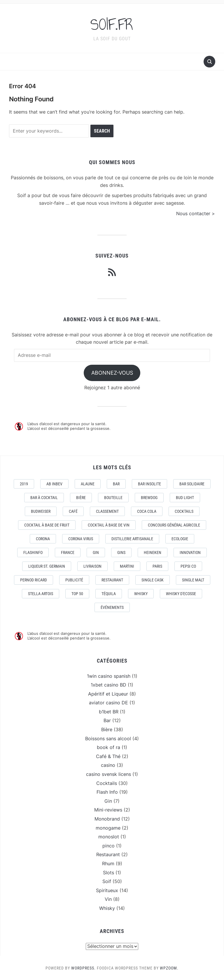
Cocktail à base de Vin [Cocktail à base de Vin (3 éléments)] (109, 525)
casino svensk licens (108, 774)
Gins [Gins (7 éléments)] (121, 552)
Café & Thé (108, 756)
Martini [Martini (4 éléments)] (127, 566)
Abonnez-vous (112, 373)
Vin (108, 899)
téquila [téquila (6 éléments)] (109, 594)
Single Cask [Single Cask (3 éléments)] (153, 580)
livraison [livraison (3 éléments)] (92, 566)
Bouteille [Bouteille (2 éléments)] (113, 498)
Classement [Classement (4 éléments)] (107, 511)
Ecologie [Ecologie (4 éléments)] (180, 539)
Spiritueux (107, 890)
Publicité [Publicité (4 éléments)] (74, 580)
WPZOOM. (169, 968)
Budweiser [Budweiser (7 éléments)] (41, 511)
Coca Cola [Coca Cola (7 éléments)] (147, 511)
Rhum (108, 863)
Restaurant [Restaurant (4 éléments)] (112, 580)
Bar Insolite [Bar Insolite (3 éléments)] (149, 484)
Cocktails (107, 783)
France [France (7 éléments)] (68, 552)
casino (108, 765)
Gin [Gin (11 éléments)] (96, 552)
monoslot (109, 837)
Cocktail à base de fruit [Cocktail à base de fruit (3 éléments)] (47, 525)
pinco (108, 846)
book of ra (108, 747)
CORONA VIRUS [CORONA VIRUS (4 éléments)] (81, 539)
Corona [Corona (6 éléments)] (43, 539)
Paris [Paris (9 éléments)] (157, 566)
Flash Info (107, 792)
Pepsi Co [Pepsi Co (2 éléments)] (188, 566)
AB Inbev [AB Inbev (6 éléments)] (54, 484)
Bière (107, 729)
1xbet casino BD (108, 685)
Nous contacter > (196, 213)
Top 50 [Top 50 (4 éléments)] (77, 594)
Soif (107, 881)
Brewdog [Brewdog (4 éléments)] (149, 498)
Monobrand (107, 819)
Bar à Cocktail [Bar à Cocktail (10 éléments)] (44, 498)
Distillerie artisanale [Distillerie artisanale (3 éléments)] (132, 539)
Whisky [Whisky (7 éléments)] (141, 594)
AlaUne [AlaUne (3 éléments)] (88, 484)
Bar (107, 720)
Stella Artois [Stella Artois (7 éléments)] (41, 594)
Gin (108, 801)
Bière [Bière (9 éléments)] (81, 498)
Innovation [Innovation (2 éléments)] (190, 552)
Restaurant (108, 854)
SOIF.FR (112, 25)
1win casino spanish (109, 676)
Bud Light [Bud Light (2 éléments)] (185, 498)
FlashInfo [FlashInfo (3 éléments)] (33, 552)
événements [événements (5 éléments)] (112, 607)
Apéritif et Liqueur (108, 694)
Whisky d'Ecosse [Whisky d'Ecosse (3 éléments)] (181, 594)
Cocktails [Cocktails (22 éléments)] (184, 511)
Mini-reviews (108, 810)
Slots (108, 873)
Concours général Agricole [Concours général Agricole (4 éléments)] (174, 525)
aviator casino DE (108, 703)
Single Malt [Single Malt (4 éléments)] (193, 580)
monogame (108, 828)
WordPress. (83, 968)
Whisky (107, 908)
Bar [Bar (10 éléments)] (116, 484)
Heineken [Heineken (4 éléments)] (153, 552)
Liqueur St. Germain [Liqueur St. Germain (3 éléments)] (47, 566)
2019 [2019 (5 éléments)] (24, 484)
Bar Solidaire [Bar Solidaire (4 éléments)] (192, 484)
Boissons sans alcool (108, 739)
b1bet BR (109, 712)
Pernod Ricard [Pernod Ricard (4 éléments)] (34, 580)
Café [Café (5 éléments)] (73, 511)
